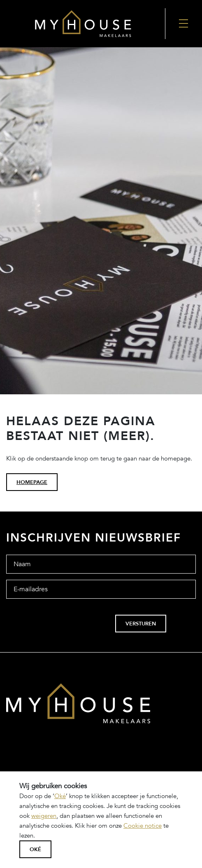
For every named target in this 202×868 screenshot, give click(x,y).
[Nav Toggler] (184, 24)
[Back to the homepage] (82, 24)
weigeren (44, 816)
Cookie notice (143, 826)
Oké (60, 796)
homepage (32, 482)
